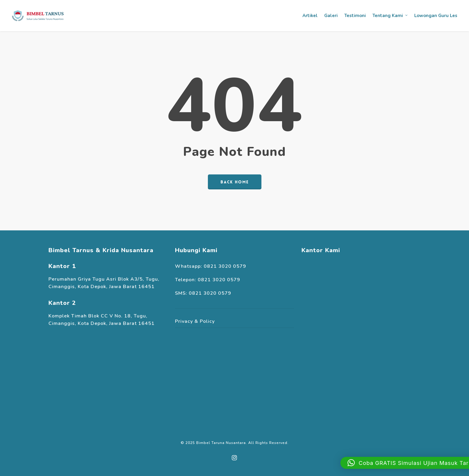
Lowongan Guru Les (436, 16)
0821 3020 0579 (225, 266)
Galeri (331, 16)
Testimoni (355, 16)
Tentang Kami (390, 16)
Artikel (310, 16)
